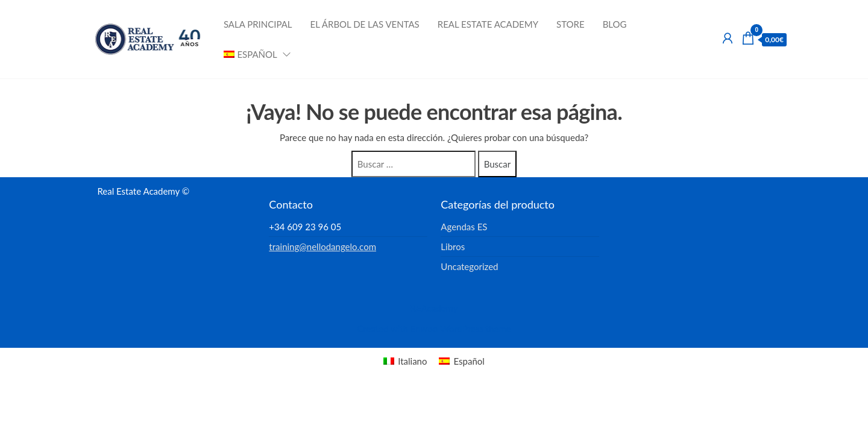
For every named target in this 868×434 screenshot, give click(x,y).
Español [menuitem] (469, 361)
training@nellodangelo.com (322, 247)
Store (571, 24)
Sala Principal (258, 24)
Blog (615, 24)
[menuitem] (253, 54)
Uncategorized (469, 266)
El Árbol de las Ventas (365, 24)
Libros (453, 247)
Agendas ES (464, 227)
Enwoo (424, 329)
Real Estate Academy (488, 24)
